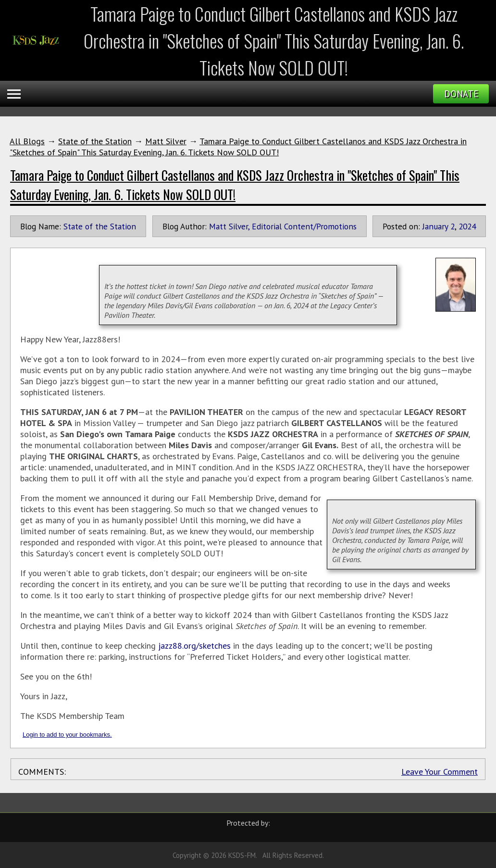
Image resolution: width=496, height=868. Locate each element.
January (435, 226)
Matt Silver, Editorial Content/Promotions (283, 226)
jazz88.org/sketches (194, 646)
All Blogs (27, 141)
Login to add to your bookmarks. (67, 735)
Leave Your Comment (440, 772)
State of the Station (95, 141)
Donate (461, 94)
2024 (467, 226)
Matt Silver (166, 141)
